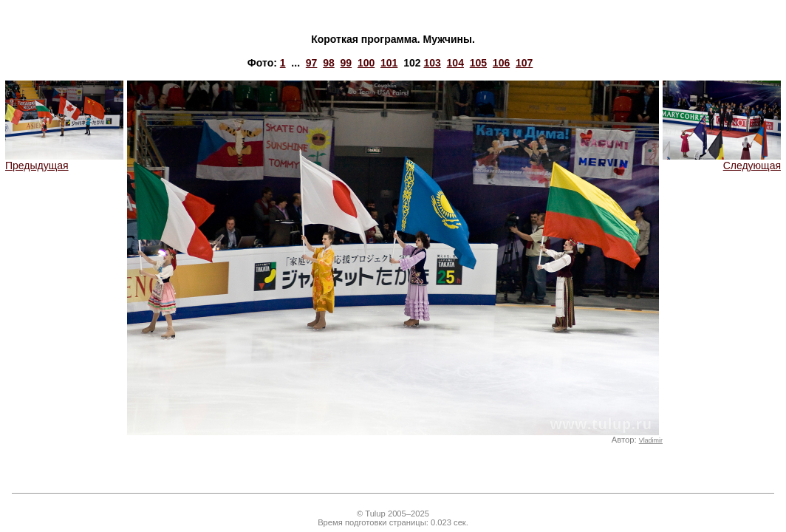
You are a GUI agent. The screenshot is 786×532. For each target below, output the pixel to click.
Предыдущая (64, 161)
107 (524, 63)
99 (346, 63)
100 (366, 63)
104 (455, 63)
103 (432, 63)
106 (501, 63)
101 (389, 63)
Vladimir (651, 440)
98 (329, 63)
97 (312, 63)
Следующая (722, 161)
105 (478, 63)
